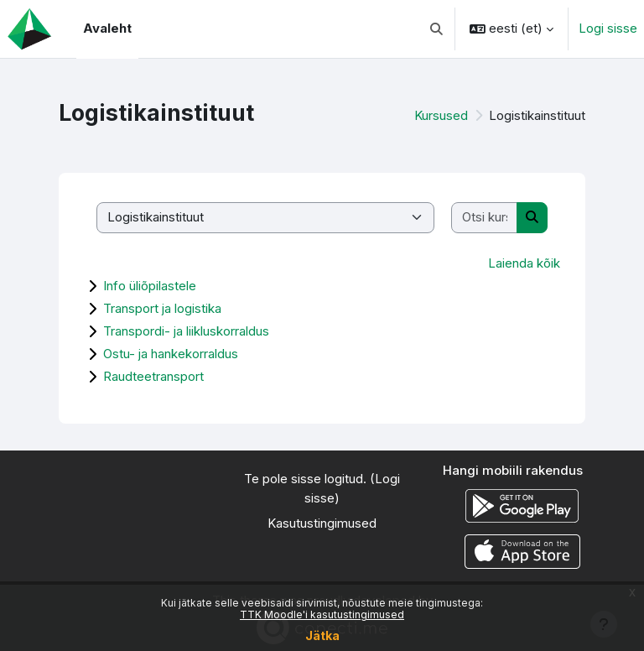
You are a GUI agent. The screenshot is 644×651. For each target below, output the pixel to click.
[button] (437, 29)
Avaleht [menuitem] (107, 28)
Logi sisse (608, 28)
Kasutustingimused (322, 523)
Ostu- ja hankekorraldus (171, 354)
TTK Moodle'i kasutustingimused (322, 615)
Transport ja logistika (162, 308)
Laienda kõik (524, 263)
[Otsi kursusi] (484, 218)
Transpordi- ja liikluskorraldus (186, 331)
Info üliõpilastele (150, 286)
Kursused (441, 115)
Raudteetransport (153, 376)
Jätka (322, 635)
